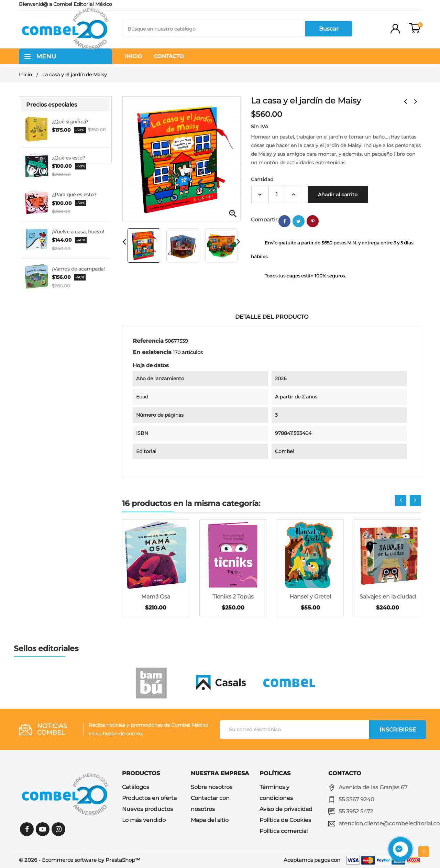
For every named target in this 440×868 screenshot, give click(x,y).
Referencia (148, 341)
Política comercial (284, 831)
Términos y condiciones (276, 793)
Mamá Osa (156, 597)
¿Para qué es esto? (74, 195)
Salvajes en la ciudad (388, 597)
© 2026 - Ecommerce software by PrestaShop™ (80, 860)
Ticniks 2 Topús (233, 597)
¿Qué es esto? (69, 158)
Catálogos (136, 787)
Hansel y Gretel (310, 597)
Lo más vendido (144, 820)
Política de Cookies (285, 820)
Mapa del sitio (210, 820)
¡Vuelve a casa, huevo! (78, 232)
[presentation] (401, 501)
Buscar (329, 29)
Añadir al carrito (338, 195)
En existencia (152, 352)
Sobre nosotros (212, 787)
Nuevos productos (147, 809)
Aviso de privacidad (286, 809)
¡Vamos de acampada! (78, 269)
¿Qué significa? (70, 122)
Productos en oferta (149, 798)
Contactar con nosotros (210, 804)
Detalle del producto (272, 317)
